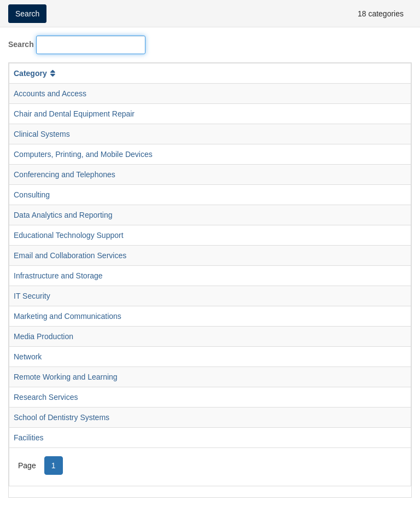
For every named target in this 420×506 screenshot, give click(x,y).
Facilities (28, 438)
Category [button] (36, 73)
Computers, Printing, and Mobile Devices (83, 154)
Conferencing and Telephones (65, 175)
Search (21, 44)
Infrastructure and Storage (58, 276)
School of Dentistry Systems (62, 417)
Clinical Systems (42, 134)
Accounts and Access (50, 94)
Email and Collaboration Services (70, 255)
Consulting (32, 195)
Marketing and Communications (68, 316)
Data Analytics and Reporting (63, 215)
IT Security (32, 296)
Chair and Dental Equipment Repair (74, 114)
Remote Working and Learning (66, 377)
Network (28, 357)
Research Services (46, 397)
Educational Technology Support (69, 235)
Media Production (43, 336)
